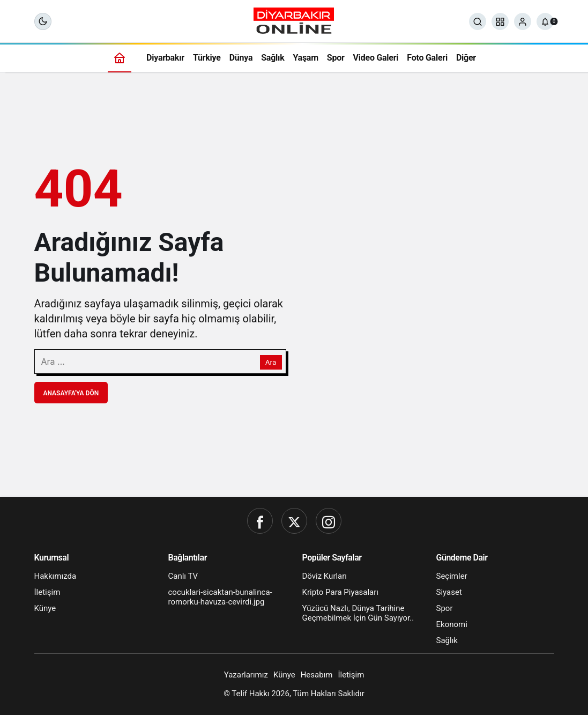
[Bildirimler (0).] (545, 21)
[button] (500, 21)
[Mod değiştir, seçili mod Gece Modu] (43, 21)
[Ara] (478, 21)
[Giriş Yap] (523, 21)
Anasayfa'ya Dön (71, 393)
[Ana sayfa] (120, 58)
